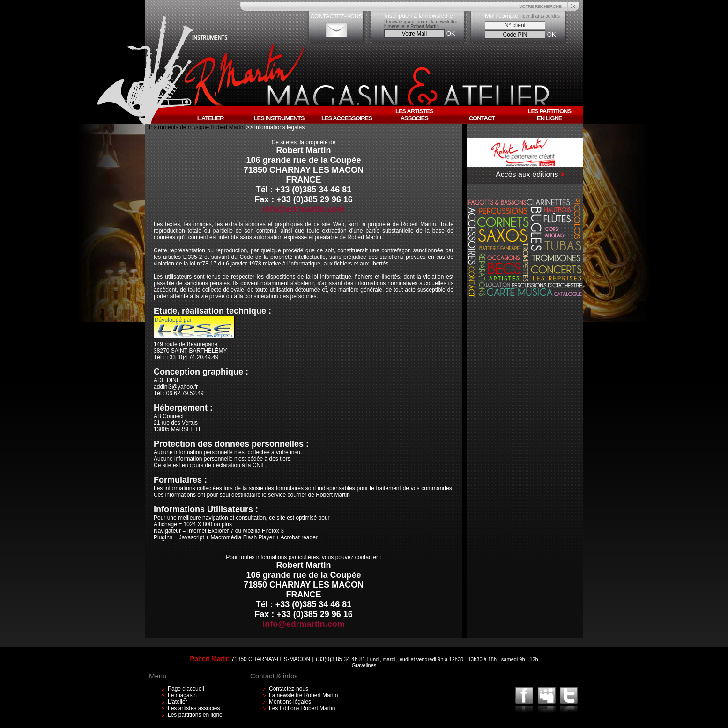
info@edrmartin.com (304, 209)
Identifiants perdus (541, 16)
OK (451, 33)
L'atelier (178, 702)
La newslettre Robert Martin (303, 695)
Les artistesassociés (414, 115)
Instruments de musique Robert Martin (197, 127)
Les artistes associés (194, 708)
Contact (482, 118)
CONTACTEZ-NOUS (336, 16)
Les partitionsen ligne (549, 115)
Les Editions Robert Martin (302, 708)
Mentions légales (290, 702)
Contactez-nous (289, 689)
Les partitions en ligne (195, 715)
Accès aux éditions (527, 174)
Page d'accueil (186, 689)
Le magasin (182, 695)
